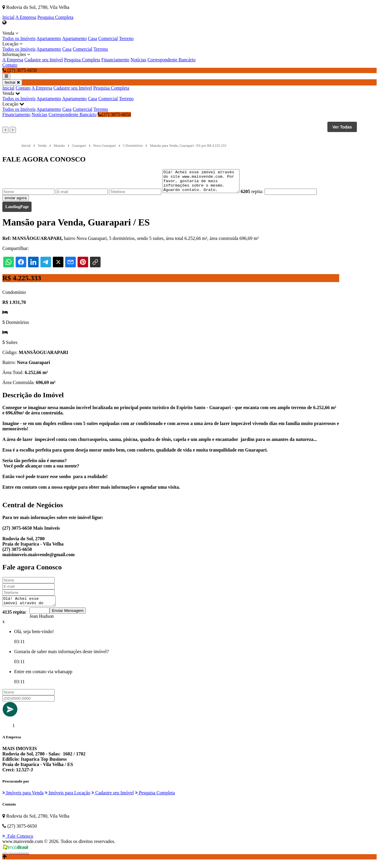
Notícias (138, 60)
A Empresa (26, 17)
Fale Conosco (18, 842)
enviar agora (16, 202)
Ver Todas (342, 127)
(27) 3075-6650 (114, 115)
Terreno (126, 38)
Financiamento (115, 60)
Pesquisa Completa (55, 17)
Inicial (8, 17)
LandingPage (17, 211)
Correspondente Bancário (172, 60)
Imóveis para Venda (23, 799)
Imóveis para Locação (68, 799)
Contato (10, 65)
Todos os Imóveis (19, 38)
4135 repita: (14, 618)
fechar (12, 82)
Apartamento (49, 38)
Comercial (108, 38)
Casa (92, 38)
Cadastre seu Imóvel (44, 60)
